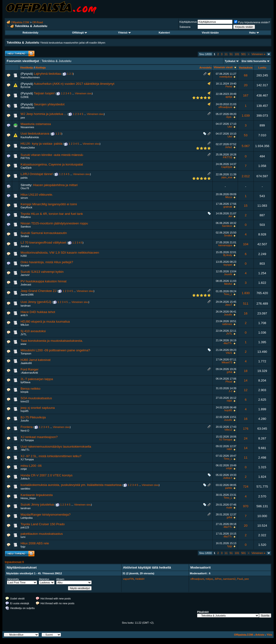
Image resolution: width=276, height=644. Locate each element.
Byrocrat (25, 87)
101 (237, 54)
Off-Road (38, 22)
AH (230, 216)
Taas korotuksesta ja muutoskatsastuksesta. (52, 341)
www (23, 344)
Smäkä (25, 236)
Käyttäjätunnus (188, 22)
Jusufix (228, 314)
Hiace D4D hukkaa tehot (38, 312)
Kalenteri (164, 33)
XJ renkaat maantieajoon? (39, 437)
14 (246, 380)
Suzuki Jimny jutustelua (37, 504)
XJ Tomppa (27, 440)
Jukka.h (25, 479)
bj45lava (25, 382)
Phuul (229, 382)
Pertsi (229, 86)
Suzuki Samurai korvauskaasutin (44, 233)
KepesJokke (28, 148)
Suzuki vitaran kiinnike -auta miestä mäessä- (52, 155)
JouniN (228, 274)
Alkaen (60, 579)
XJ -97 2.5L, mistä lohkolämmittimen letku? (51, 456)
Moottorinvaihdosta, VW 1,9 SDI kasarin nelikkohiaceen (60, 253)
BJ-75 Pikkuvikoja (33, 417)
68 (246, 75)
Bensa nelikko (30, 389)
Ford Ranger (30, 369)
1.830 (246, 293)
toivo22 (25, 401)
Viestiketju (27, 68)
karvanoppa (225, 245)
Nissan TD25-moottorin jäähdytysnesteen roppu (54, 223)
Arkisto (260, 635)
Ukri (230, 127)
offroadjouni (27, 108)
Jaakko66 (26, 363)
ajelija (229, 97)
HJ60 (24, 256)
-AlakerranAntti (29, 373)
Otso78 (25, 188)
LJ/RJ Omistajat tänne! (37, 174)
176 (246, 429)
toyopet (25, 265)
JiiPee (218, 579)
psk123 (25, 527)
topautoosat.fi (14, 562)
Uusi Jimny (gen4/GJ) (36, 302)
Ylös (269, 635)
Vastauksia (246, 68)
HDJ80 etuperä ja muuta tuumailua (45, 322)
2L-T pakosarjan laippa (37, 379)
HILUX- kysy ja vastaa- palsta (41, 144)
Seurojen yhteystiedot (49, 104)
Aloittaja (41, 68)
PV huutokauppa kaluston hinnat (44, 281)
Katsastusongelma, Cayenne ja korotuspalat (52, 164)
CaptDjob (26, 168)
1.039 (246, 116)
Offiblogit (79, 33)
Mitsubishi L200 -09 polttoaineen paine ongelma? (55, 350)
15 (246, 206)
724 (246, 487)
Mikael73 (227, 362)
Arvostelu (206, 68)
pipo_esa (227, 177)
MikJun (25, 325)
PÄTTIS (25, 158)
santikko (25, 489)
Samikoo (26, 227)
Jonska (25, 246)
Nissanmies (27, 127)
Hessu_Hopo (28, 498)
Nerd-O (25, 431)
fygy (23, 547)
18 (246, 371)
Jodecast (26, 285)
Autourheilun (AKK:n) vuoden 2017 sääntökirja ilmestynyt (74, 84)
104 (246, 244)
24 (246, 438)
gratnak (228, 207)
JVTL (24, 334)
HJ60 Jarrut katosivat (36, 360)
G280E (25, 97)
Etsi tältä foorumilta (254, 61)
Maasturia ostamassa (36, 124)
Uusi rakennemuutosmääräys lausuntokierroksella (56, 447)
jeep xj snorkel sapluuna (38, 408)
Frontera (27, 427)
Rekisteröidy (30, 33)
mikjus (209, 579)
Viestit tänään (210, 33)
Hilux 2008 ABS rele (35, 543)
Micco (229, 197)
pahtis (24, 178)
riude (229, 507)
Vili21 (229, 353)
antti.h (24, 315)
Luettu (262, 68)
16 (246, 313)
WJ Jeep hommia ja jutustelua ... (44, 114)
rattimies (227, 324)
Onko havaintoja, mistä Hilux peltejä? (47, 262)
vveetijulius (226, 77)
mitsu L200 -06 (31, 466)
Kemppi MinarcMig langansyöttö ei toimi (49, 204)
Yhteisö (124, 33)
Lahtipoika (27, 518)
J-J (230, 391)
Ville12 (228, 430)
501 (243, 54)
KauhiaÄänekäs (30, 137)
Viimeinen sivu (83, 93)
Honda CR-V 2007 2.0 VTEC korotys (47, 475)
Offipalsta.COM (20, 22)
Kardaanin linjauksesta (37, 495)
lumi (23, 537)
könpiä (24, 392)
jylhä (229, 372)
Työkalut (230, 61)
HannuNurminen (30, 77)
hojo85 (25, 411)
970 (246, 506)
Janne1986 (27, 295)
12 (246, 390)
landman (26, 306)
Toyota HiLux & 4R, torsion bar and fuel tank (52, 214)
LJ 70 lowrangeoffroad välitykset (43, 242)
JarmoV (25, 275)
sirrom (24, 198)
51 (231, 54)
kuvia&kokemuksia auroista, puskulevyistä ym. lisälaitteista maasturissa (71, 485)
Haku (254, 33)
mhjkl (24, 469)
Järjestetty (13, 579)
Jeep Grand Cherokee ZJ (39, 291)
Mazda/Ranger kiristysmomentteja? (46, 515)
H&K (229, 401)
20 (246, 85)
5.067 (246, 146)
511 (246, 304)
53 (246, 135)
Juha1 (229, 147)
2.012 (246, 176)
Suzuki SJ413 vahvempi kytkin (42, 272)
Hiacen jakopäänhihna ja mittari (55, 185)
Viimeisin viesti (223, 67)
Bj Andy (228, 255)
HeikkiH (140, 579)
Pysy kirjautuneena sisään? (252, 22)
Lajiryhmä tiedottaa (47, 74)
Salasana (185, 27)
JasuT (229, 305)
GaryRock (26, 207)
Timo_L (228, 294)
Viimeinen (258, 54)
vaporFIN (128, 579)
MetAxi (228, 284)
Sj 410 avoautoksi (33, 331)
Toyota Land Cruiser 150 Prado (43, 524)
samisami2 (229, 579)
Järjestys (44, 579)
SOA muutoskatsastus (36, 398)
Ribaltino (26, 217)
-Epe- (229, 117)
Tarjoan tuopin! (44, 93)
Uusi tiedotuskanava (35, 134)
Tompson (26, 353)
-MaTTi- (228, 343)
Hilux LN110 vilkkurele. (37, 195)
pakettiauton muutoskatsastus (42, 534)
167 (246, 95)
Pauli (240, 579)
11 (226, 54)
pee (23, 118)
